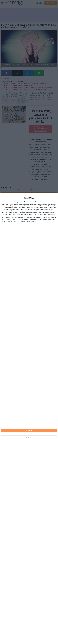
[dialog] (29, 419)
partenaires (11, 204)
